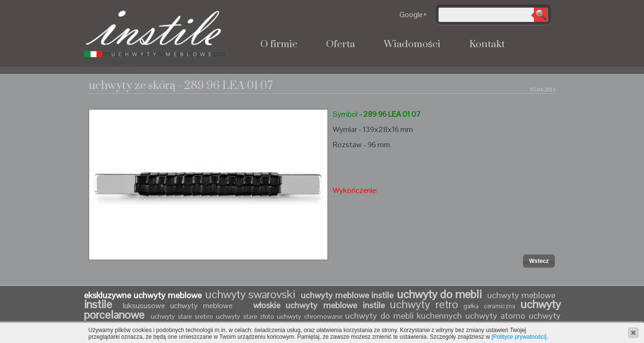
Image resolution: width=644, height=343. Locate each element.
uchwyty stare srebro (182, 316)
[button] (539, 261)
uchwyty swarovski (250, 294)
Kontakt (487, 44)
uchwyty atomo (495, 316)
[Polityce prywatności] (519, 337)
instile (101, 304)
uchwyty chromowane (311, 316)
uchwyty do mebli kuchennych (404, 316)
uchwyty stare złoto (245, 316)
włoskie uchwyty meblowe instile (319, 305)
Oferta (341, 44)
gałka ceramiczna (489, 306)
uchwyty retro (424, 304)
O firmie (279, 44)
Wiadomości (412, 44)
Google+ (413, 15)
